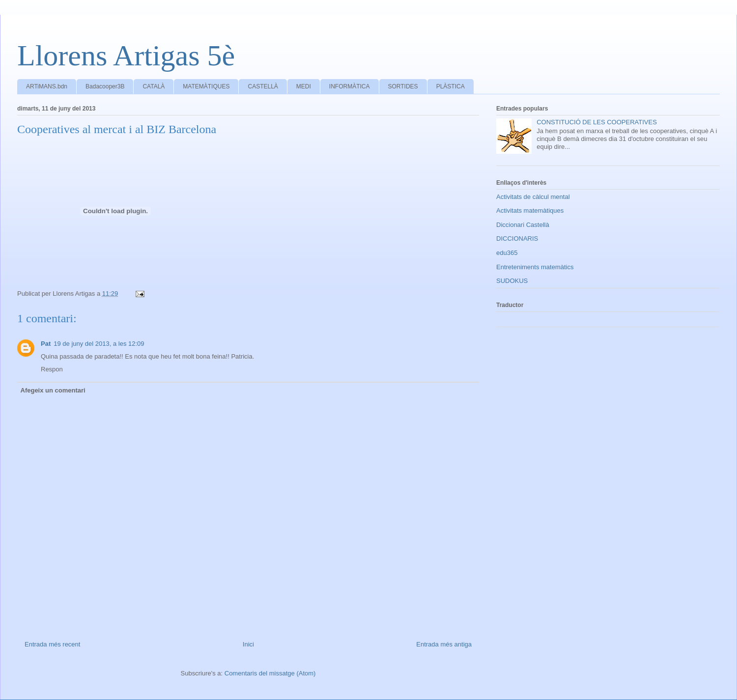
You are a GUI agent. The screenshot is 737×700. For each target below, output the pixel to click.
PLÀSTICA (451, 86)
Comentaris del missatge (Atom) (270, 673)
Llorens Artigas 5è (126, 56)
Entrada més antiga (444, 644)
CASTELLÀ (263, 86)
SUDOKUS (512, 281)
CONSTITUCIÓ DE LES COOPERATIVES (597, 122)
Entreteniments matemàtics (535, 267)
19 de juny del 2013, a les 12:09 (99, 344)
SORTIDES (403, 86)
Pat (46, 344)
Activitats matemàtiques (530, 210)
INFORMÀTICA (350, 86)
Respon (52, 369)
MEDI (304, 86)
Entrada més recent (52, 644)
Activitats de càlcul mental (533, 197)
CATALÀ (154, 86)
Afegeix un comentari (53, 390)
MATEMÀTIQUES (206, 86)
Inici (248, 644)
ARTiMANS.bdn (47, 86)
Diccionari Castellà (523, 225)
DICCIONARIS (517, 238)
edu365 (507, 253)
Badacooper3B (105, 86)
